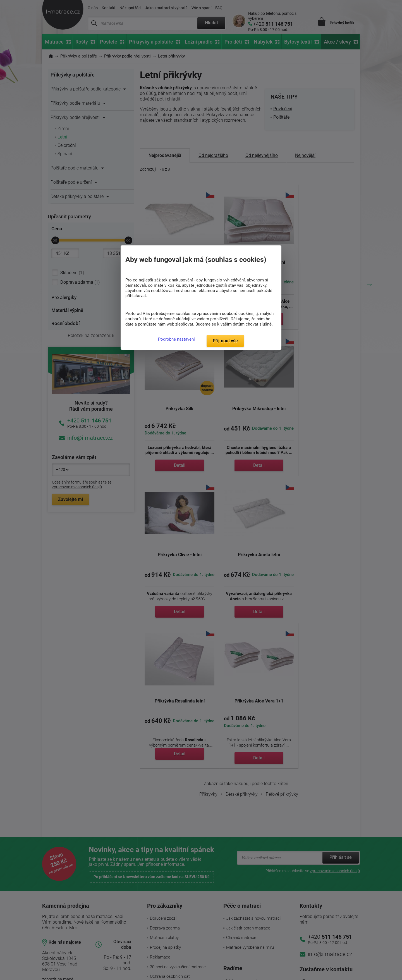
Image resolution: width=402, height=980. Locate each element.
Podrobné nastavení (176, 339)
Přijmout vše (225, 341)
